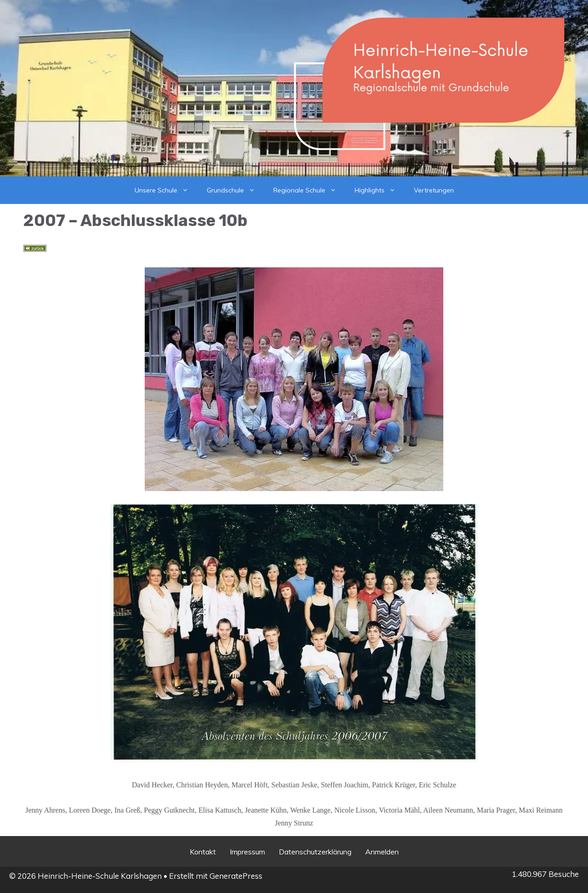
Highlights (380, 190)
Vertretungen (434, 190)
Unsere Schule (166, 190)
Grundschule (235, 190)
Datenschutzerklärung (315, 852)
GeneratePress (236, 876)
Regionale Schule (309, 190)
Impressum (247, 852)
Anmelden (382, 852)
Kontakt (203, 852)
